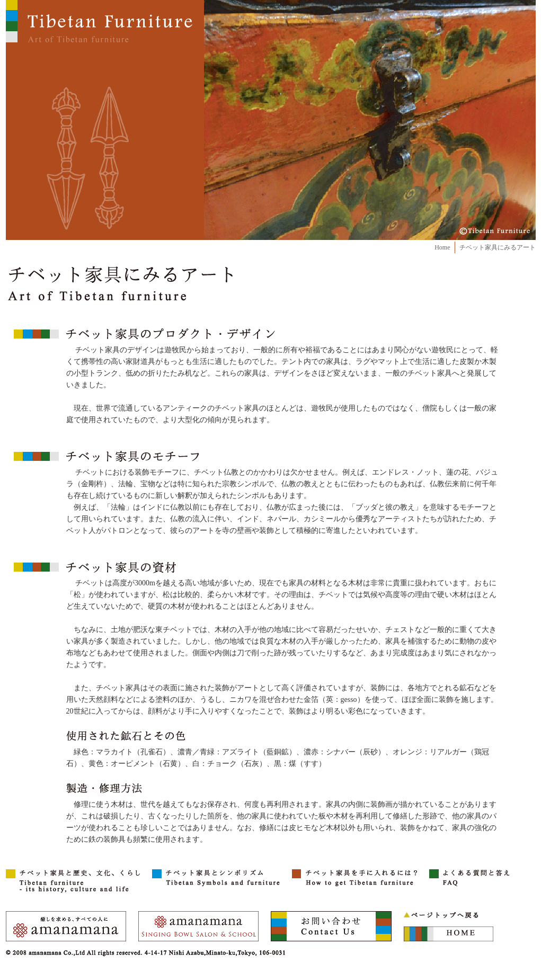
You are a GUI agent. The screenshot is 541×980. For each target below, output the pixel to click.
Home (442, 247)
